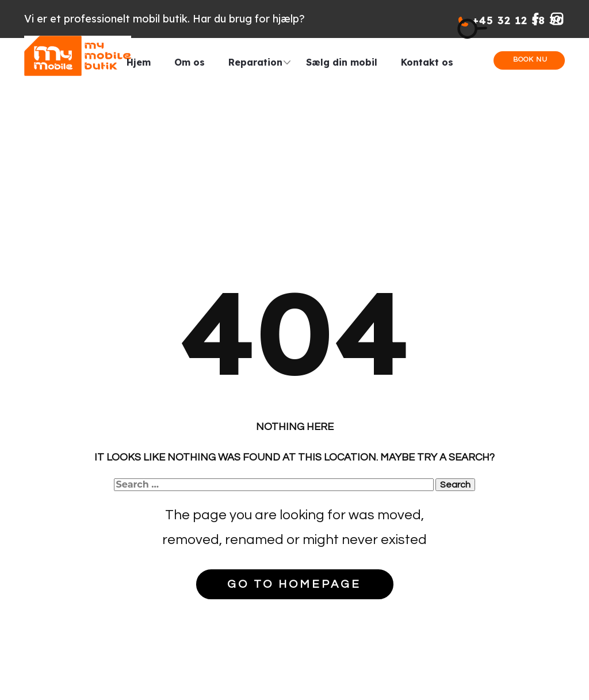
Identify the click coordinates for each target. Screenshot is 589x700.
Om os (190, 62)
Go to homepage (294, 584)
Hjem (139, 62)
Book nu (529, 60)
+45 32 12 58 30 (511, 20)
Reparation (255, 62)
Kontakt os (427, 62)
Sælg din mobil (342, 62)
